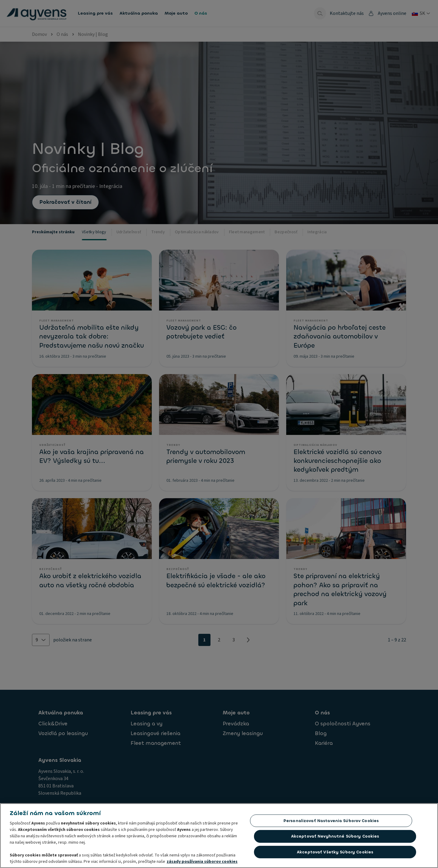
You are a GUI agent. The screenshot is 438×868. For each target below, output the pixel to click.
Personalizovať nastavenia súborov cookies (331, 823)
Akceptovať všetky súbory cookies (335, 854)
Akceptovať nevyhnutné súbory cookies (335, 838)
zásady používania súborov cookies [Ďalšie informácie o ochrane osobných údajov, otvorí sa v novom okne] (202, 863)
